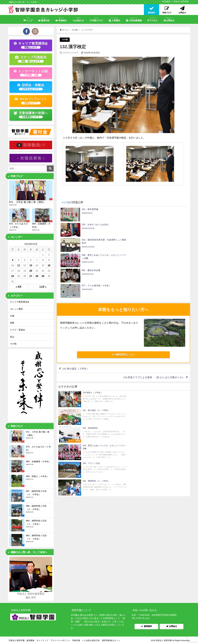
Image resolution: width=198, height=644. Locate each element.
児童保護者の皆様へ (31, 115)
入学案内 (114, 19)
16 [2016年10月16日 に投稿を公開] (49, 265)
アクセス (153, 19)
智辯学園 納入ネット (111, 640)
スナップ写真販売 (31, 59)
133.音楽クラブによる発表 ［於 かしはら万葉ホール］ (154, 332)
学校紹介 (61, 19)
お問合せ (169, 19)
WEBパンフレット (31, 101)
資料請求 (146, 626)
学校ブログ (96, 19)
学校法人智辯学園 (181, 2)
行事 (12, 316)
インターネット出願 (31, 73)
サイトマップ (42, 640)
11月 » (43, 287)
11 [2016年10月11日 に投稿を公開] (19, 265)
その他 (65, 40)
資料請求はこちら (123, 309)
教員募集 (167, 2)
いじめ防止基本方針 (91, 640)
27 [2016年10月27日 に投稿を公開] (31, 276)
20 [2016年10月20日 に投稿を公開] (31, 271)
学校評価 (76, 640)
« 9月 (19, 287)
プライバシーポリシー (60, 640)
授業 (12, 323)
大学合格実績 (134, 19)
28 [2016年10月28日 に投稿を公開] (37, 276)
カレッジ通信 (16, 309)
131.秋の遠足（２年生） (76, 323)
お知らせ (78, 19)
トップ (28, 19)
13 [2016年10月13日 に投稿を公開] (31, 265)
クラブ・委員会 (18, 330)
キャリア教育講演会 (31, 45)
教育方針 (44, 19)
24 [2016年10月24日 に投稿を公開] (12, 276)
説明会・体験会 (31, 87)
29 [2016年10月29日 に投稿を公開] (43, 276)
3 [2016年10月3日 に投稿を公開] (13, 260)
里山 (12, 337)
